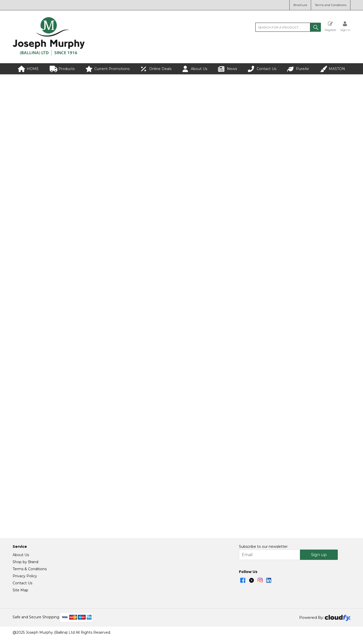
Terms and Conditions (331, 5)
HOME (28, 69)
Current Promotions (108, 69)
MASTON (332, 69)
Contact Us (262, 69)
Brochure (300, 5)
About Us (195, 69)
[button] (316, 27)
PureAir (298, 69)
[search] (283, 27)
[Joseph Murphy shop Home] (49, 55)
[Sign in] (345, 26)
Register (331, 26)
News (228, 69)
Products (62, 69)
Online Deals (156, 69)
